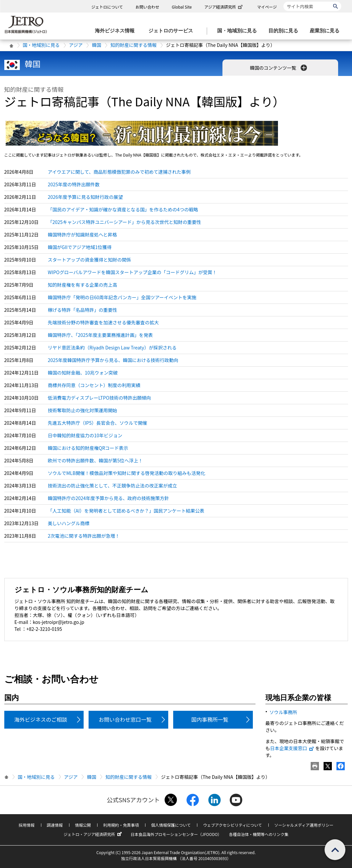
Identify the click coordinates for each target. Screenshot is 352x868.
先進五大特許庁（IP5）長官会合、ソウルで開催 (98, 423)
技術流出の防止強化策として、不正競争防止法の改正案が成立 (113, 486)
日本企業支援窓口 (292, 748)
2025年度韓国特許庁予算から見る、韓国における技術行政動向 (113, 360)
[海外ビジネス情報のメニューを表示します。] (117, 31)
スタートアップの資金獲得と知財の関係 (90, 260)
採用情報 (26, 825)
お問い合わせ (147, 7)
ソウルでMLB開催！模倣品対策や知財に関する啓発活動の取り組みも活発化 (127, 473)
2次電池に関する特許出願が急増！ (84, 536)
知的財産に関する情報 (134, 45)
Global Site (182, 7)
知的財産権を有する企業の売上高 (83, 285)
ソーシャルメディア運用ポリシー (304, 825)
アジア (76, 45)
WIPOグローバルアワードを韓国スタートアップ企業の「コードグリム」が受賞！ (133, 272)
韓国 (97, 45)
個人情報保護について (171, 825)
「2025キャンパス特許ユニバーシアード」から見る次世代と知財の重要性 (125, 222)
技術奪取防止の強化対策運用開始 (83, 410)
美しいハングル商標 (69, 523)
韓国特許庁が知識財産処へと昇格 (82, 235)
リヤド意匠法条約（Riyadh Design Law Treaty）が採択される (112, 347)
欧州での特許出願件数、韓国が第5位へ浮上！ (96, 460)
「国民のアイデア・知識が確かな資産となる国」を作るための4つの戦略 (123, 209)
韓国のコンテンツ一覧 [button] (279, 68)
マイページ (267, 7)
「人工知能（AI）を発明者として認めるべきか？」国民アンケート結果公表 (126, 511)
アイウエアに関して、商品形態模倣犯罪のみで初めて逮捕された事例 (119, 172)
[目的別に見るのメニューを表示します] (285, 31)
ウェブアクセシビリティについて (232, 825)
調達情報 (55, 825)
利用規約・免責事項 (121, 825)
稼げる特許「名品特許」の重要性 (83, 310)
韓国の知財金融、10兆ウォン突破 (83, 373)
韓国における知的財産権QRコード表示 (88, 448)
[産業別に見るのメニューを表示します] (327, 31)
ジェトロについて (107, 7)
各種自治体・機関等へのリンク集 (259, 834)
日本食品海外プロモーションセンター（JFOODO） (176, 834)
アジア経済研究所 (224, 7)
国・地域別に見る (41, 45)
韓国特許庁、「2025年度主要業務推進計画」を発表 (100, 335)
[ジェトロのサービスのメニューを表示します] (173, 31)
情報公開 (83, 825)
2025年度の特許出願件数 (74, 184)
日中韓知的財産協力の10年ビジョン (85, 435)
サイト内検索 (283, 1)
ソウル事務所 (283, 712)
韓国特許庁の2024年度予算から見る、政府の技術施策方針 (109, 498)
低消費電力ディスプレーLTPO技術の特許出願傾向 (99, 398)
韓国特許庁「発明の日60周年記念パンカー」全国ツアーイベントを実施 (122, 297)
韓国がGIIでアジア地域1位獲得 (80, 247)
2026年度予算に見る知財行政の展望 (85, 197)
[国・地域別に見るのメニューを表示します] (239, 31)
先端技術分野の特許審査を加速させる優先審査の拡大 (103, 322)
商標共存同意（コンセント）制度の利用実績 (94, 385)
